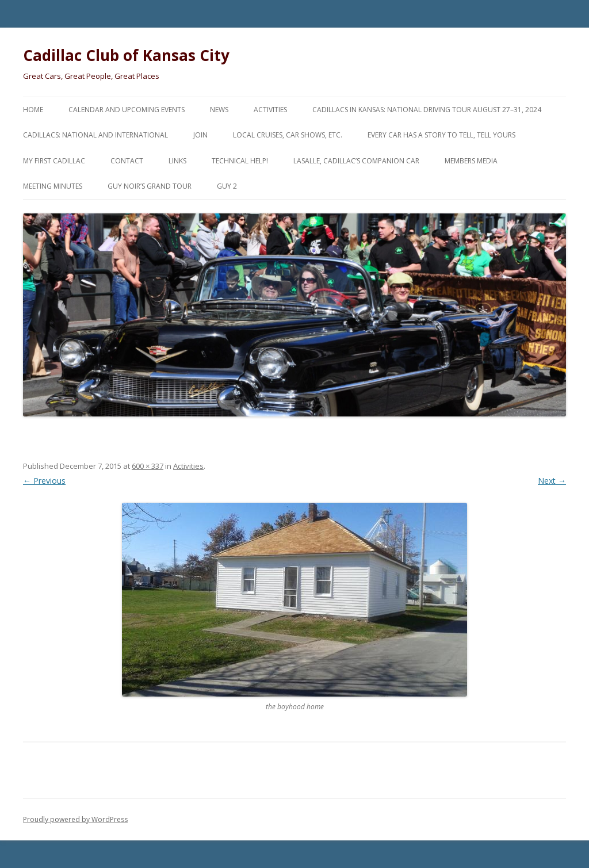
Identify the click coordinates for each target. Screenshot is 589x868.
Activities (270, 110)
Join (200, 135)
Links (177, 161)
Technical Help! (240, 161)
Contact (127, 161)
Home (33, 110)
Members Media (471, 161)
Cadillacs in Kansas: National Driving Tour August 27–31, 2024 (427, 110)
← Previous (44, 481)
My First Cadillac (54, 161)
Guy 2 (227, 186)
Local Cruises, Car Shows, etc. (288, 135)
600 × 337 (148, 466)
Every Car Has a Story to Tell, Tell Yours (441, 135)
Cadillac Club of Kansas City (126, 55)
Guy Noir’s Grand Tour (150, 186)
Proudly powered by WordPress (75, 819)
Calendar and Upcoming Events (127, 110)
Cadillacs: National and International (95, 135)
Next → (552, 481)
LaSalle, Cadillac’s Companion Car (356, 161)
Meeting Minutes (53, 186)
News (219, 110)
